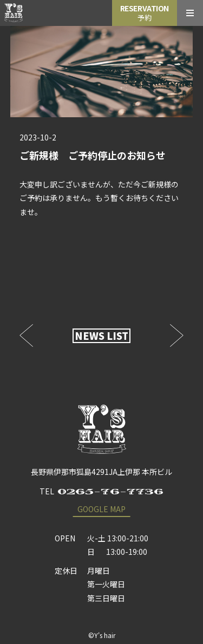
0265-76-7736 (110, 492)
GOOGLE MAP (101, 509)
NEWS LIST (101, 336)
